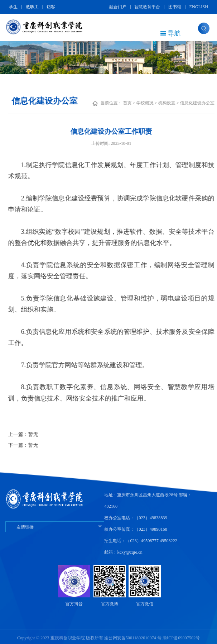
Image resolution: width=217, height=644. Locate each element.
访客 (51, 7)
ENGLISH (199, 7)
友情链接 (55, 527)
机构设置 (173, 103)
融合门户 (118, 7)
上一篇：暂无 (30, 434)
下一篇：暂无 (30, 445)
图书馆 (175, 7)
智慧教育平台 (147, 7)
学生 (13, 7)
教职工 (32, 7)
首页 (134, 103)
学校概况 (151, 103)
